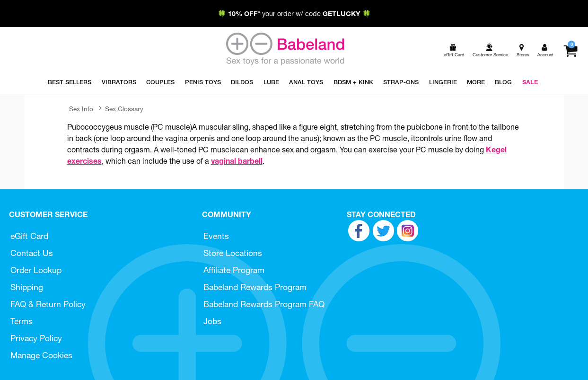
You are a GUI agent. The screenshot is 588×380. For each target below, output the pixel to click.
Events (216, 236)
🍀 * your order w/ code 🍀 (294, 14)
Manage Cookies (41, 355)
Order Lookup (36, 270)
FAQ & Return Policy (48, 304)
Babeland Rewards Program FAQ (264, 304)
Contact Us (32, 253)
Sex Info (81, 109)
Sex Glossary (124, 109)
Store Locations (233, 253)
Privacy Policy (36, 338)
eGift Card (29, 236)
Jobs (212, 321)
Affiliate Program (234, 270)
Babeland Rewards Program (255, 287)
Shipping (27, 287)
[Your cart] (570, 51)
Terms (22, 321)
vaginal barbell (237, 161)
